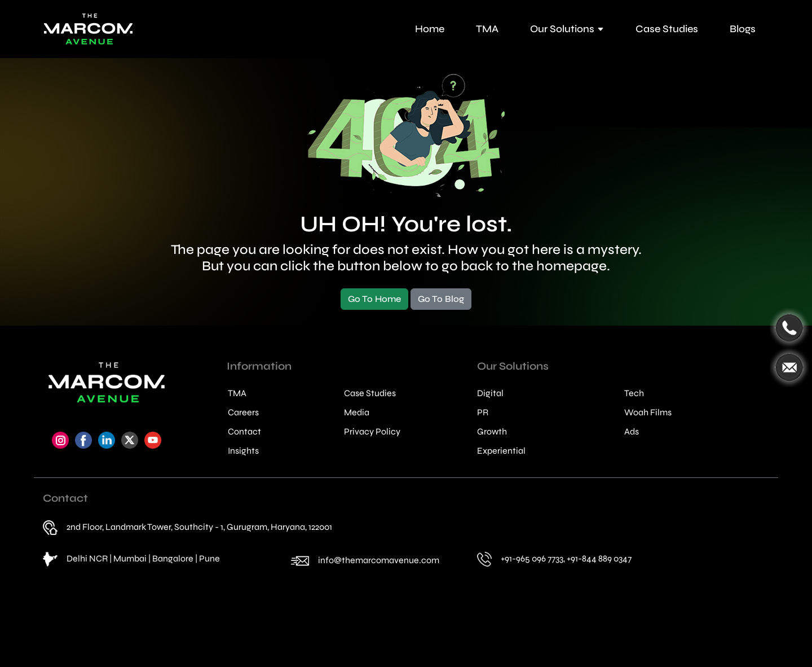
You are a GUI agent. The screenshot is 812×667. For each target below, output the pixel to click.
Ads (632, 432)
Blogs (743, 29)
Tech (634, 393)
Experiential (501, 451)
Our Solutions (567, 29)
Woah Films (648, 413)
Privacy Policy (372, 432)
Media (357, 413)
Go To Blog (441, 299)
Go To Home (374, 299)
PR (483, 413)
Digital (490, 393)
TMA (487, 29)
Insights (243, 451)
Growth (492, 432)
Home (430, 29)
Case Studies (667, 29)
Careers (243, 413)
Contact (244, 432)
